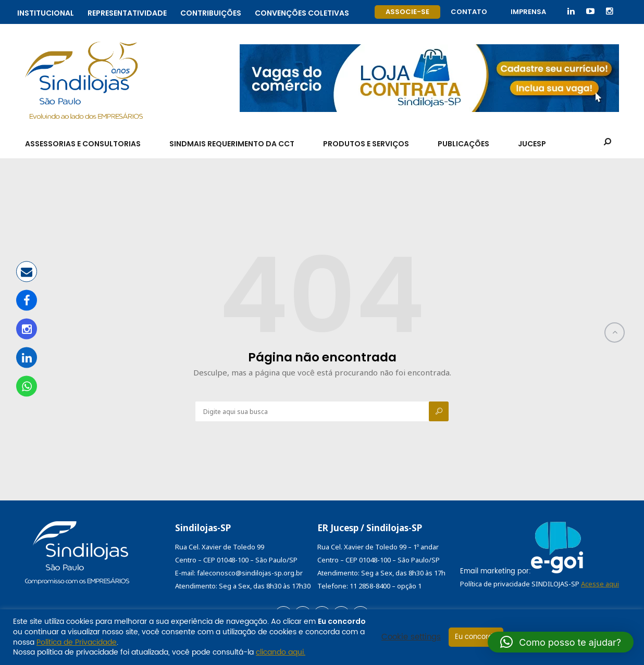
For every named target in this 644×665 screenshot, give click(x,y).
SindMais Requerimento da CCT (232, 144)
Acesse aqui (600, 584)
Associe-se (407, 12)
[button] (561, 642)
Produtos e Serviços (366, 144)
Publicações (463, 144)
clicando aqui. (281, 652)
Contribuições (211, 12)
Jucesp (532, 144)
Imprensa (528, 12)
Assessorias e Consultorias (83, 144)
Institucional (46, 12)
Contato (469, 12)
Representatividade (127, 12)
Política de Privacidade (77, 642)
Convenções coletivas (302, 12)
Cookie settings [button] (411, 637)
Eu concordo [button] (476, 637)
